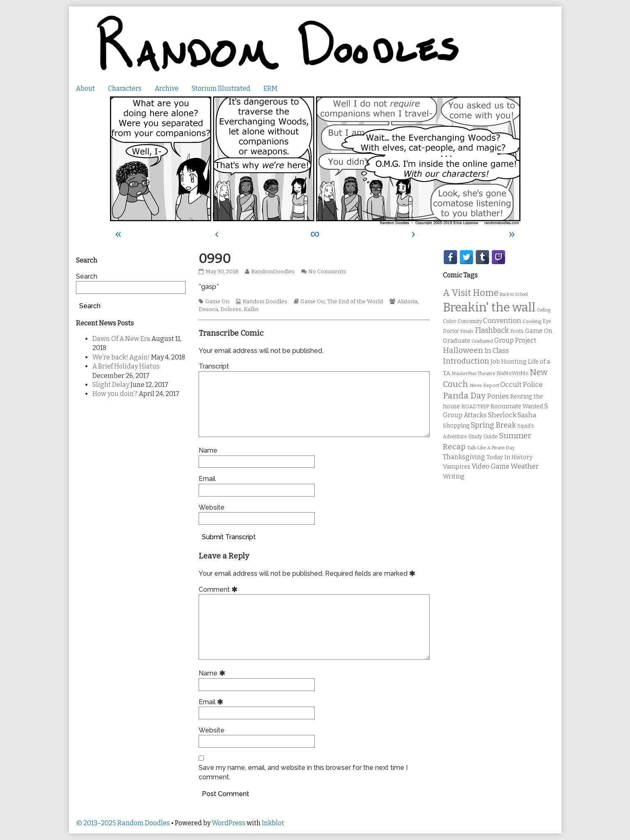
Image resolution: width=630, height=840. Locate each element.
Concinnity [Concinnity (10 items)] (470, 321)
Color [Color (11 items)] (450, 321)
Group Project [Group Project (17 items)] (515, 340)
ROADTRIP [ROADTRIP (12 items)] (475, 407)
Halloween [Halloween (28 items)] (463, 350)
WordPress (229, 823)
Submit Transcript (229, 537)
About (85, 88)
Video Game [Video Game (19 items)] (490, 466)
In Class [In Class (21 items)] (497, 351)
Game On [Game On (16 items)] (539, 331)
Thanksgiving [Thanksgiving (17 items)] (464, 457)
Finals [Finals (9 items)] (467, 331)
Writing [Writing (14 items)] (454, 477)
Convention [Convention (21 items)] (502, 321)
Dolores (231, 309)
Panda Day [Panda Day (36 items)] (464, 396)
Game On (217, 302)
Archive (167, 88)
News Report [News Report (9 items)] (484, 385)
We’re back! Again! (121, 357)
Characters (125, 88)
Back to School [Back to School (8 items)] (514, 294)
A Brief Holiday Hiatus (126, 366)
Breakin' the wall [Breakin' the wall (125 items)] (489, 308)
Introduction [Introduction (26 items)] (466, 361)
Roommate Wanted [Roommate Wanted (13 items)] (517, 406)
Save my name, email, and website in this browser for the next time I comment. (303, 772)
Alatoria (407, 302)
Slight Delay (111, 385)
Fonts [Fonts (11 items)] (517, 331)
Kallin (251, 309)
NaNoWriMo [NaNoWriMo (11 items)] (513, 373)
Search (87, 276)
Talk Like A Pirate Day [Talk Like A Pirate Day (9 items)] (491, 448)
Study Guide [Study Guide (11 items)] (483, 436)
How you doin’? (115, 394)
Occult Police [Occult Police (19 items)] (521, 385)
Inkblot (273, 823)
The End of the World (355, 302)
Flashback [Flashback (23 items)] (492, 331)
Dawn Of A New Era (121, 339)
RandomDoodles (273, 272)
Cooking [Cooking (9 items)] (532, 321)
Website (212, 507)
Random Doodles (265, 302)
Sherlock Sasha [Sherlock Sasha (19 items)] (512, 415)
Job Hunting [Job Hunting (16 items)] (509, 362)
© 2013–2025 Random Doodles (123, 823)
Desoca (208, 309)
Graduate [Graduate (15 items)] (457, 341)
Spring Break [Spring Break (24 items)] (493, 425)
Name (208, 450)
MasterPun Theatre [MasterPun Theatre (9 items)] (473, 373)
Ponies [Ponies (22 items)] (498, 396)
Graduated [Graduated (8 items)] (482, 341)
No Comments (327, 272)
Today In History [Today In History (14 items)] (510, 457)
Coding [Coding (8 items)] (544, 310)
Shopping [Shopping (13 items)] (456, 426)
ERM (270, 88)
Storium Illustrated (221, 88)
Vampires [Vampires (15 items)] (457, 467)
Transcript (214, 366)
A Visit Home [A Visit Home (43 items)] (471, 293)
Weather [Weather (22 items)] (525, 466)
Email (207, 479)
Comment (219, 589)
